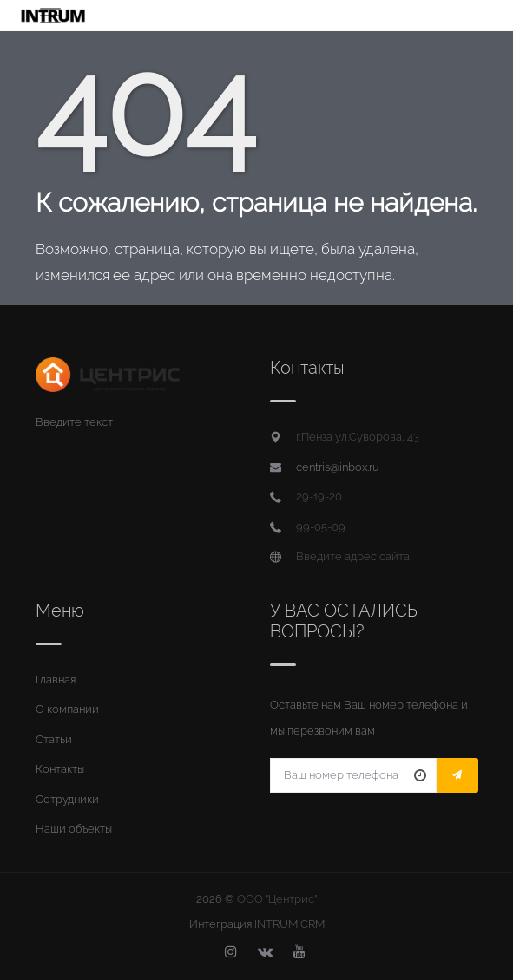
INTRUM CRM (289, 924)
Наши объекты (74, 829)
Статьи (54, 739)
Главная (56, 679)
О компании (67, 709)
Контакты (60, 769)
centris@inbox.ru (338, 467)
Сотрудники (67, 799)
